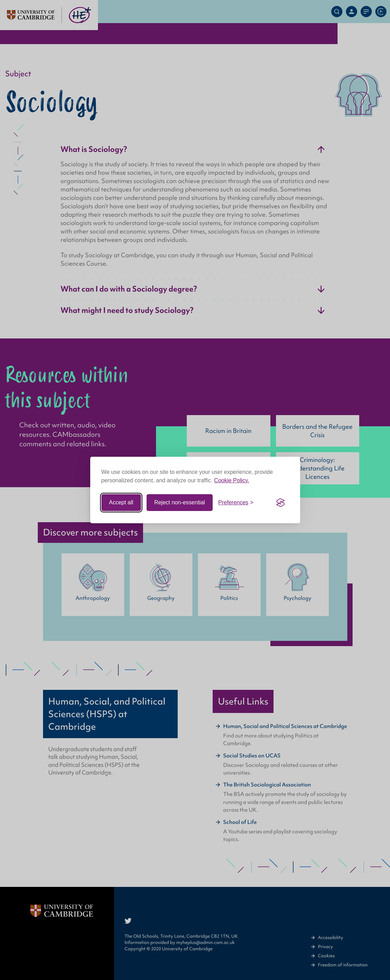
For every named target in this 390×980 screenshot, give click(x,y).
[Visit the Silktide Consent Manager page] (281, 503)
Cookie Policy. (232, 480)
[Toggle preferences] (236, 503)
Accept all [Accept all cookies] (121, 502)
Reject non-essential (180, 502)
